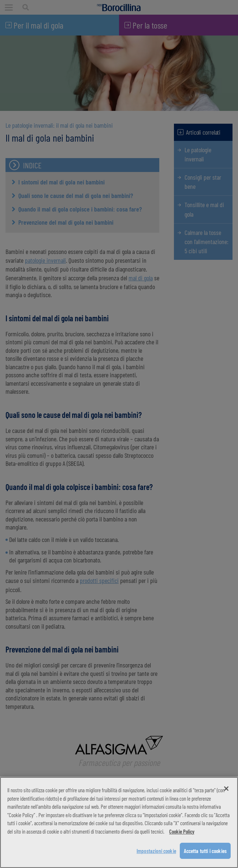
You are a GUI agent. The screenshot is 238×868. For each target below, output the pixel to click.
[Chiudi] (226, 789)
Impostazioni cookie (156, 851)
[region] (119, 822)
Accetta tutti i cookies (205, 851)
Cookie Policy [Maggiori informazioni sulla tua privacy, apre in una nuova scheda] (182, 831)
